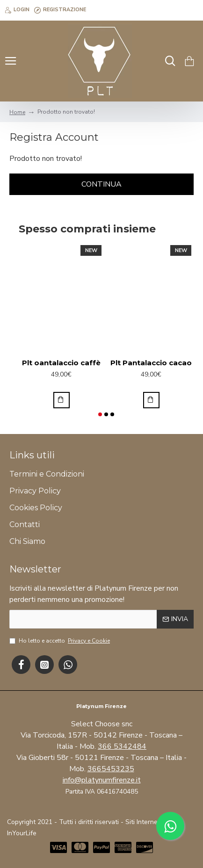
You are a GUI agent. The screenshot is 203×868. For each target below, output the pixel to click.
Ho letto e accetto (60, 641)
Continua (101, 184)
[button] (100, 414)
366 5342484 (122, 746)
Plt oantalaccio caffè (61, 363)
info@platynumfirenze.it (102, 780)
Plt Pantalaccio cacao (151, 363)
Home (17, 112)
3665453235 (111, 769)
